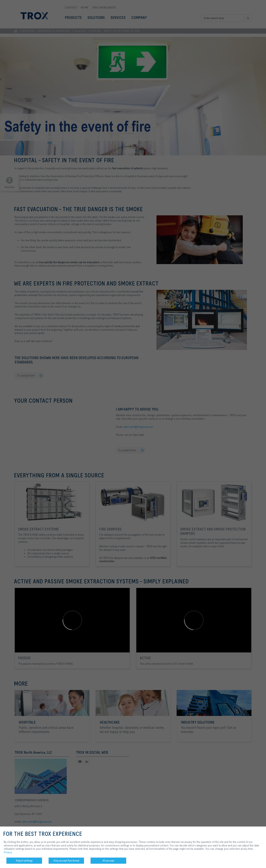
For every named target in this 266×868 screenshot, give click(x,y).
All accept (108, 861)
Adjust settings (24, 861)
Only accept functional (66, 861)
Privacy (8, 852)
